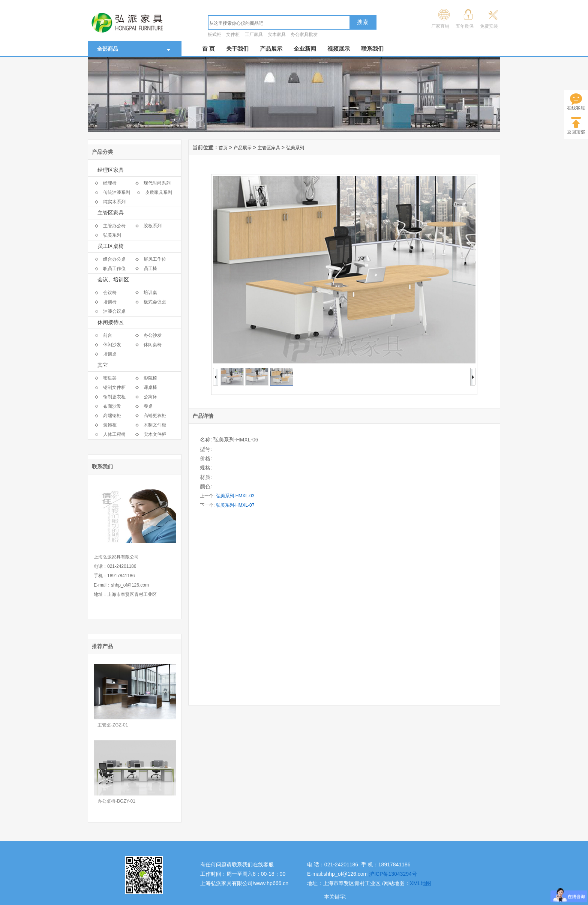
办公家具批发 (304, 35)
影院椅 (150, 378)
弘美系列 (112, 235)
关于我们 (237, 49)
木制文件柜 (155, 425)
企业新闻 (305, 49)
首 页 (208, 49)
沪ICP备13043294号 (393, 874)
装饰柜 (110, 425)
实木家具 (277, 35)
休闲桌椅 (153, 345)
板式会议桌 (155, 302)
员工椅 (150, 269)
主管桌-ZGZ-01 (113, 725)
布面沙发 (112, 406)
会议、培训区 (113, 280)
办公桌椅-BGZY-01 (116, 801)
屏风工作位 (155, 259)
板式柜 (214, 35)
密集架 (110, 378)
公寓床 (150, 397)
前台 (108, 335)
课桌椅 (150, 387)
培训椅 (110, 302)
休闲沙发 (112, 345)
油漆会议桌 (114, 311)
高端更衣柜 (155, 416)
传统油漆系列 (117, 192)
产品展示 (271, 49)
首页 (223, 148)
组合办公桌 (114, 259)
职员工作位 (114, 269)
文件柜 (233, 35)
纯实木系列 (114, 202)
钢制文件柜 (114, 387)
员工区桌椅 (111, 246)
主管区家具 (111, 213)
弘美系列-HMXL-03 (235, 496)
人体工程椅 (114, 434)
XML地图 (421, 883)
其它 (103, 365)
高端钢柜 (112, 416)
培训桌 (150, 293)
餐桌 (148, 406)
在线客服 (576, 108)
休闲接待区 (111, 322)
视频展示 (339, 49)
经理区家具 (111, 170)
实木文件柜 (155, 434)
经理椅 (110, 183)
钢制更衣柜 (114, 397)
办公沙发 (153, 335)
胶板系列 (153, 226)
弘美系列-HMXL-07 (235, 505)
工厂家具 (254, 35)
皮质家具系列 (159, 192)
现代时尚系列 (157, 183)
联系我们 (372, 49)
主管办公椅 (114, 226)
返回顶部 (576, 132)
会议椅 (110, 293)
